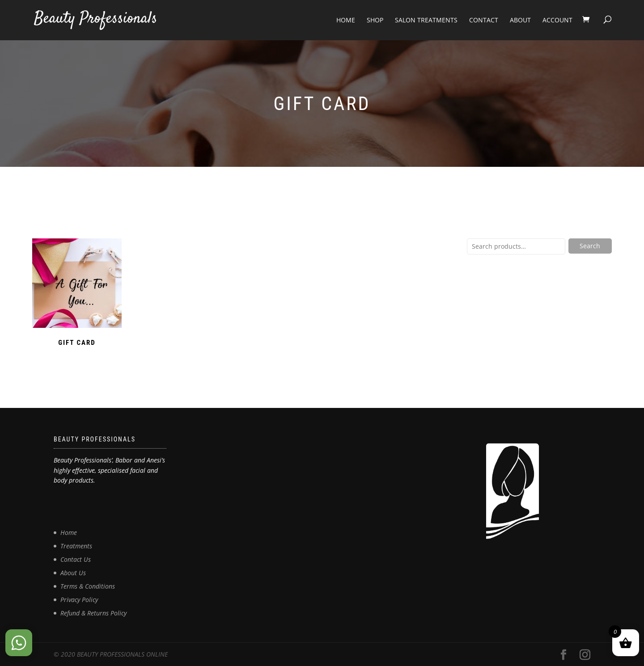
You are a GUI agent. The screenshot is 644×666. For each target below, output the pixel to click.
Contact (484, 20)
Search (590, 246)
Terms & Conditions (88, 586)
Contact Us (76, 559)
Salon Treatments (426, 20)
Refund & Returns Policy (93, 613)
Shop (375, 20)
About (520, 20)
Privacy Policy (79, 600)
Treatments (76, 546)
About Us (73, 573)
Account (557, 20)
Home (346, 20)
